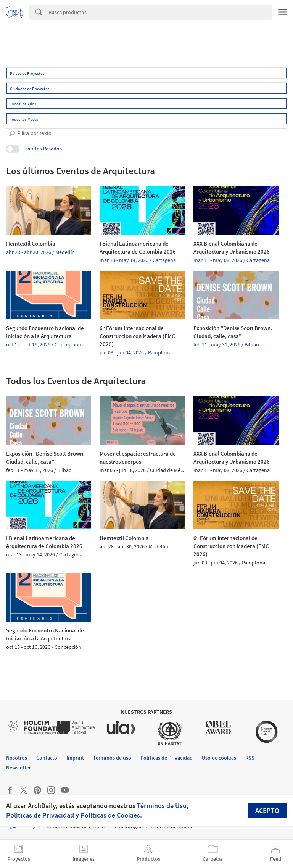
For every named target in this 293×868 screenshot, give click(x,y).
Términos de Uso (162, 806)
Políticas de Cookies (110, 815)
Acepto (267, 811)
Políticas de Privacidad (40, 815)
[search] (12, 133)
